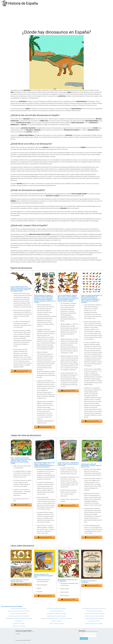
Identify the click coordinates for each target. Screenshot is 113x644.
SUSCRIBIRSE (84, 638)
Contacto (18, 634)
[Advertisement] (56, 18)
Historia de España (23, 3)
